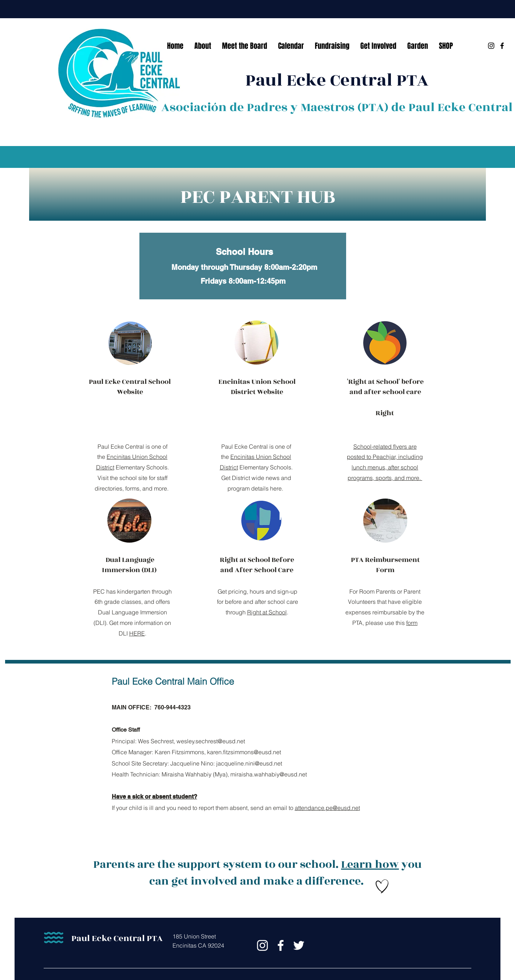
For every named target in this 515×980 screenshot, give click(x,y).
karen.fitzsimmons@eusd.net (244, 752)
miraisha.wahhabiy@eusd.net (269, 774)
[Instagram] (491, 46)
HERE (137, 633)
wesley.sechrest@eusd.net (211, 741)
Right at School (267, 612)
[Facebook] (502, 46)
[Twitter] (299, 945)
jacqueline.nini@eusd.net (249, 763)
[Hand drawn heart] (382, 886)
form (412, 623)
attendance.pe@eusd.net (327, 808)
